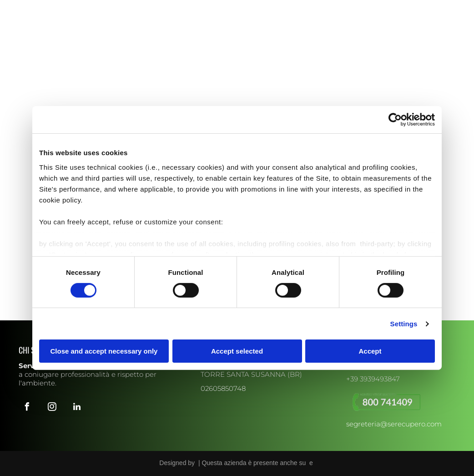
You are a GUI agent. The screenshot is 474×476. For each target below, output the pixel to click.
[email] (60, 8)
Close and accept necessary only (104, 351)
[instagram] (35, 8)
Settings (404, 324)
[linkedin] (48, 8)
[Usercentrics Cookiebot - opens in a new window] (395, 120)
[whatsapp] (72, 8)
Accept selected (237, 351)
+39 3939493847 (373, 379)
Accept (370, 351)
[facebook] (23, 8)
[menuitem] (134, 44)
